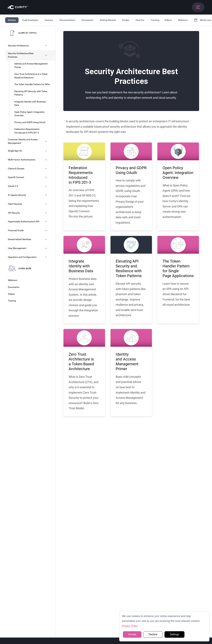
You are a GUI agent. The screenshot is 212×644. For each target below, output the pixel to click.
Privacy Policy (130, 626)
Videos (168, 20)
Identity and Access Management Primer (31, 66)
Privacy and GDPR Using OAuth (30, 122)
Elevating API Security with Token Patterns (31, 93)
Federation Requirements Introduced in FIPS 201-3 (27, 131)
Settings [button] (174, 634)
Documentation (67, 20)
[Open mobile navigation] (198, 7)
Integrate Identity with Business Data (30, 103)
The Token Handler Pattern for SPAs (32, 84)
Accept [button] (132, 634)
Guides (126, 20)
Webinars (183, 20)
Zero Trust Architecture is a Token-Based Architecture (31, 76)
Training (155, 20)
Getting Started (108, 20)
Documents (87, 20)
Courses (49, 20)
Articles (12, 20)
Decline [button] (153, 634)
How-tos (140, 20)
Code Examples (30, 20)
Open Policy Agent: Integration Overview (29, 114)
